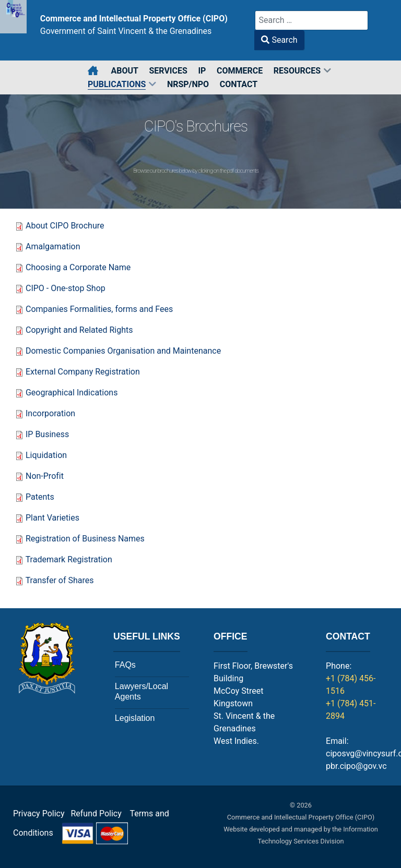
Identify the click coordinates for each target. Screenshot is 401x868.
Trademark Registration (69, 559)
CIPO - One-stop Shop (66, 288)
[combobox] (311, 20)
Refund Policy (99, 813)
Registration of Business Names (85, 539)
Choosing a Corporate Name (78, 267)
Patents (40, 497)
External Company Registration (83, 372)
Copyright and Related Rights (79, 330)
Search (279, 40)
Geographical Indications (72, 393)
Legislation (135, 718)
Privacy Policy (39, 813)
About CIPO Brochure (66, 226)
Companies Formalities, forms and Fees (99, 309)
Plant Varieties (52, 518)
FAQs (125, 665)
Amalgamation (53, 246)
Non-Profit (45, 476)
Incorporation (50, 413)
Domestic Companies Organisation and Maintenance (123, 351)
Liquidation (46, 455)
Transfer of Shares (60, 580)
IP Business (47, 434)
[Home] (94, 71)
